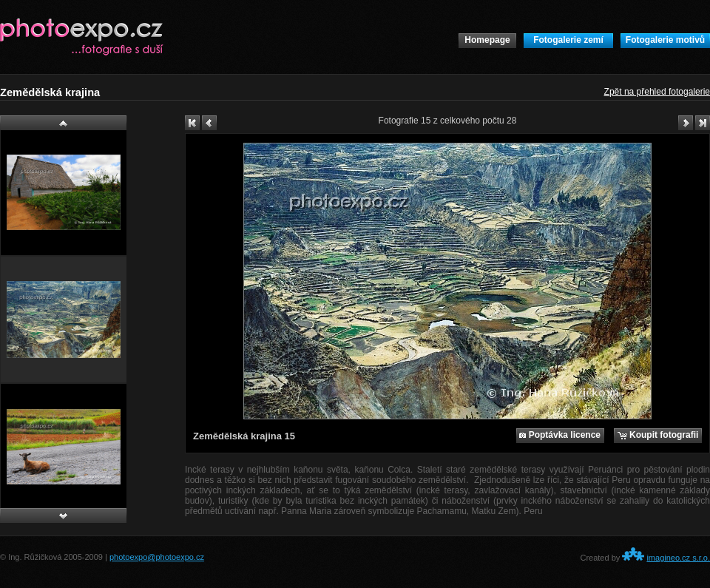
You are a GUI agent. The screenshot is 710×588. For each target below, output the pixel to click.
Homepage (487, 40)
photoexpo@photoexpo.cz (157, 557)
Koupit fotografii (658, 435)
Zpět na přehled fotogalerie (657, 92)
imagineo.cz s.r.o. (678, 558)
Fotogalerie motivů (665, 40)
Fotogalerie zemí (568, 40)
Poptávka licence (560, 435)
